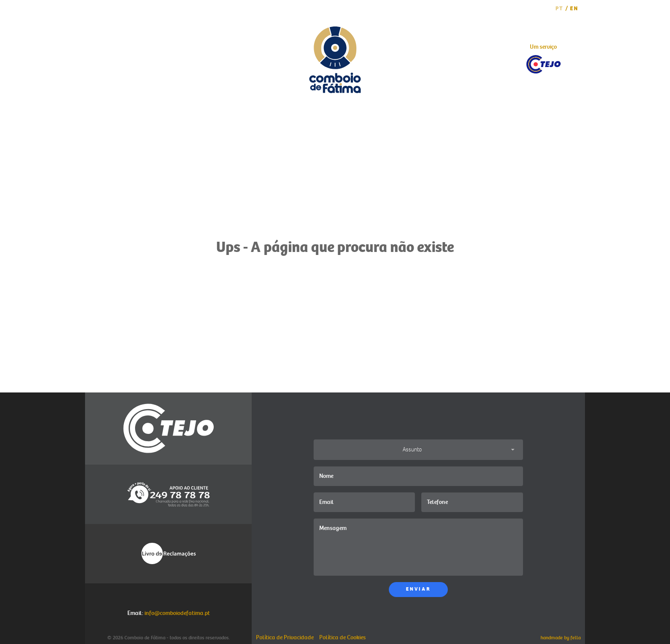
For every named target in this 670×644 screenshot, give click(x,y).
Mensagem (418, 547)
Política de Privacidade (285, 637)
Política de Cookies (342, 637)
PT (559, 9)
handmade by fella (561, 638)
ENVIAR (418, 589)
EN (574, 9)
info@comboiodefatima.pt (177, 613)
